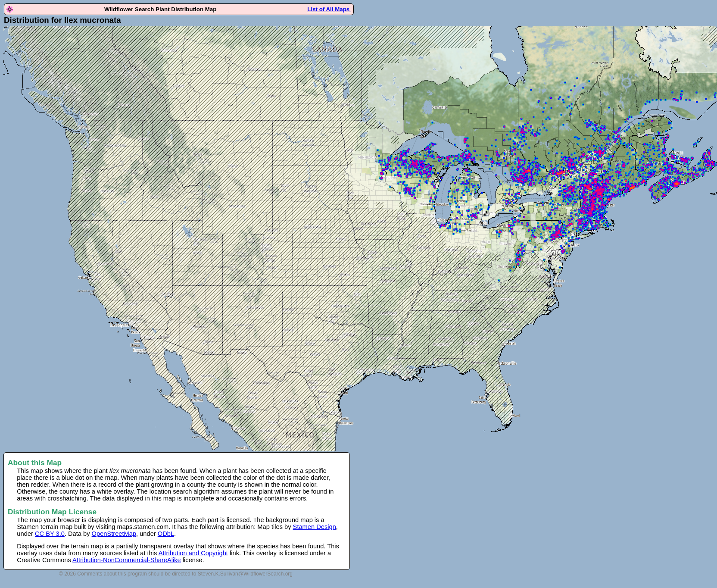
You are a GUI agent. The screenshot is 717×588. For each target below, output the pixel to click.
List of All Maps (329, 9)
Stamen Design (315, 527)
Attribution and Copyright (193, 553)
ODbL (166, 534)
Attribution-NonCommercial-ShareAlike (127, 560)
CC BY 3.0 (50, 534)
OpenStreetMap (114, 534)
